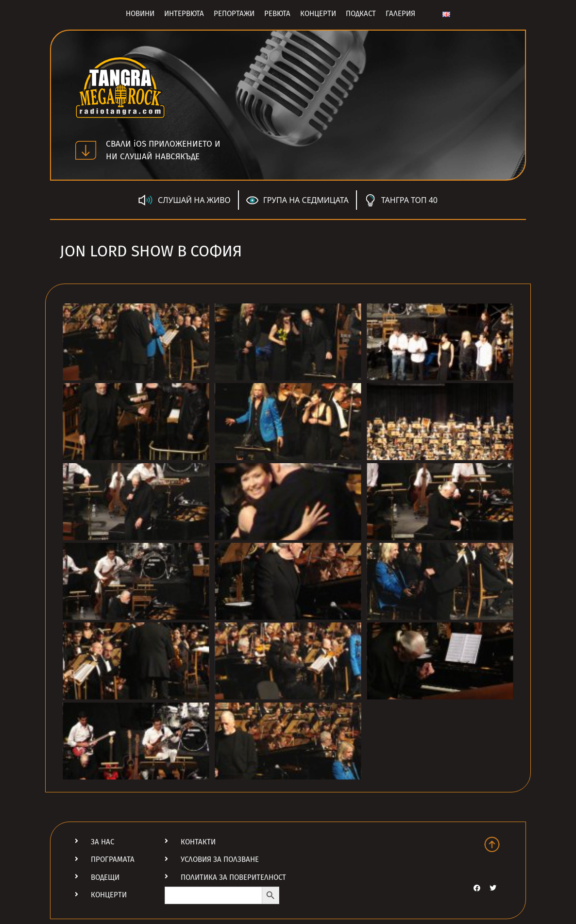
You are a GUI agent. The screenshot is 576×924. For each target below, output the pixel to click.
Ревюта (277, 14)
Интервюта (184, 14)
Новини (140, 14)
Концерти (318, 14)
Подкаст (361, 14)
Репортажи (234, 14)
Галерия (400, 14)
